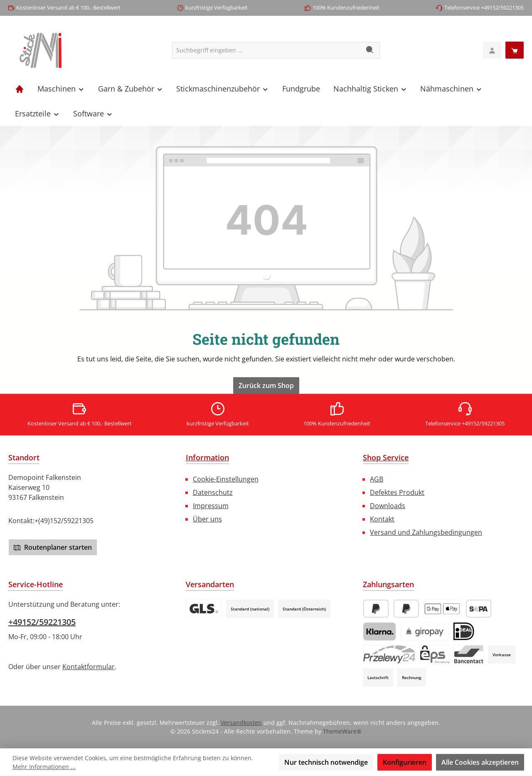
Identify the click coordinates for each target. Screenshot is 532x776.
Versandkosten (241, 723)
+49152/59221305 (42, 622)
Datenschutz (213, 492)
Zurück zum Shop (266, 386)
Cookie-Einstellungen (226, 479)
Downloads (388, 506)
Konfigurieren (405, 762)
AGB (377, 479)
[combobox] (266, 50)
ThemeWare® (342, 731)
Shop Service (386, 457)
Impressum (211, 506)
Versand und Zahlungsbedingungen (426, 532)
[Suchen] (370, 50)
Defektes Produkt (397, 492)
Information (207, 457)
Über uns (207, 519)
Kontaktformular (89, 667)
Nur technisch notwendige (326, 762)
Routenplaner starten (53, 547)
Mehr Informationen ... (44, 767)
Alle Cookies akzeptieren (480, 762)
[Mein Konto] (492, 50)
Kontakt (382, 519)
